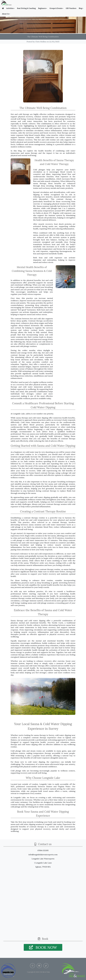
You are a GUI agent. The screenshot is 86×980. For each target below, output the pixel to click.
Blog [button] (81, 8)
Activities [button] (10, 8)
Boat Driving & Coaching (26, 8)
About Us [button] (6, 14)
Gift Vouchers (71, 8)
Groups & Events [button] (56, 8)
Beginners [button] (43, 8)
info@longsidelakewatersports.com (43, 855)
